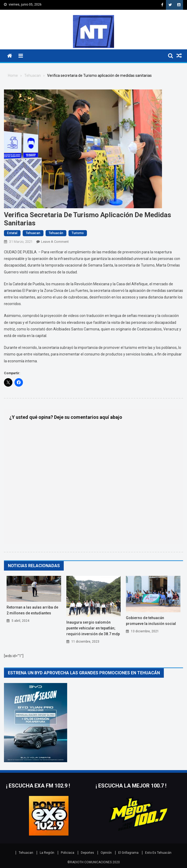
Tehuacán (56, 233)
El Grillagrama (128, 853)
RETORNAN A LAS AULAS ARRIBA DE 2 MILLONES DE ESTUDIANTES (32, 610)
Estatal (12, 233)
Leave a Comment (55, 242)
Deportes (87, 853)
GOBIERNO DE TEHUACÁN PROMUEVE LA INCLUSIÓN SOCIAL (151, 621)
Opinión (106, 853)
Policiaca (68, 853)
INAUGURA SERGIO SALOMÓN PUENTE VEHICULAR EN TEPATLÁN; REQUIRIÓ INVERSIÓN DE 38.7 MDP (93, 628)
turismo (78, 233)
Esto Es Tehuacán (158, 853)
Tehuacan (33, 233)
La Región (47, 853)
